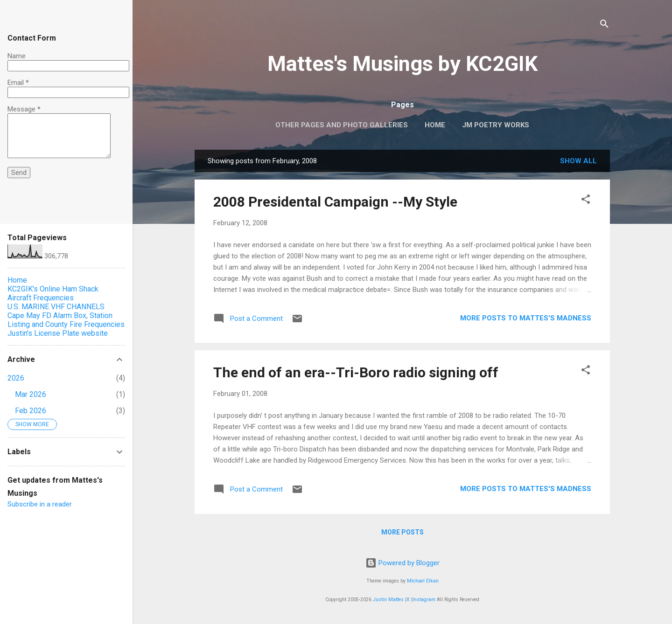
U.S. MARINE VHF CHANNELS (56, 307)
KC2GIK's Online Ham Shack (53, 289)
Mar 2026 (31, 394)
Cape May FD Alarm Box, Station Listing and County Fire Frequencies (66, 320)
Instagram (424, 600)
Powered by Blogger (402, 563)
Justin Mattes (388, 600)
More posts (402, 532)
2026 (16, 378)
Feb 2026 (31, 411)
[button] (586, 201)
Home (435, 125)
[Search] (604, 25)
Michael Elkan (423, 581)
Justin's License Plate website (58, 333)
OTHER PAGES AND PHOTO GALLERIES (342, 125)
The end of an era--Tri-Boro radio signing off (356, 372)
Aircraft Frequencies (41, 298)
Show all (578, 161)
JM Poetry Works (496, 125)
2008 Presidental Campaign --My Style (335, 202)
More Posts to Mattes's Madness (526, 318)
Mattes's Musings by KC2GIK (402, 64)
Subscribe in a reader (40, 504)
